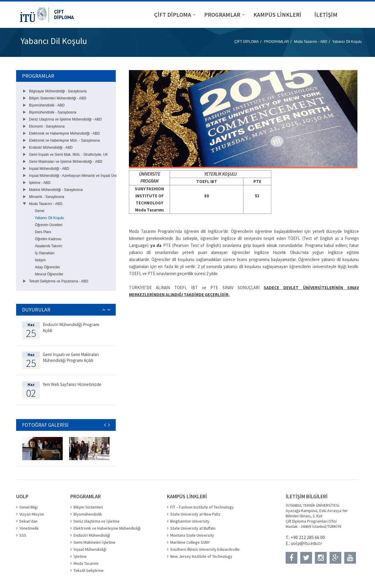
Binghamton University (190, 521)
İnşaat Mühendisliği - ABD (49, 169)
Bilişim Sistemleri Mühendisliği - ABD (58, 98)
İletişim (40, 260)
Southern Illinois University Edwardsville (205, 549)
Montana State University (192, 535)
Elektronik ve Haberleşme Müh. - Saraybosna (64, 140)
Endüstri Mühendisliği (92, 535)
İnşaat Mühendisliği (90, 549)
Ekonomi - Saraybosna (47, 126)
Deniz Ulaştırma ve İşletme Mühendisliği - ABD (65, 119)
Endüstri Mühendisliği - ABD (51, 148)
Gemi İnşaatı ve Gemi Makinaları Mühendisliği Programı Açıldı (71, 357)
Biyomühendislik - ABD (47, 105)
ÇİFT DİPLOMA (247, 42)
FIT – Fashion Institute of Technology (202, 507)
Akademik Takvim (48, 246)
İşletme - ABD (40, 183)
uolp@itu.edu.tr (306, 543)
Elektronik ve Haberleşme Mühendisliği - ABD (64, 133)
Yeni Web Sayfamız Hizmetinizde (72, 384)
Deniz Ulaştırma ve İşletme (97, 521)
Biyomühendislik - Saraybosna (53, 112)
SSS (23, 535)
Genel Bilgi (29, 507)
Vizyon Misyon (32, 514)
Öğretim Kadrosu (48, 239)
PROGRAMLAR (276, 42)
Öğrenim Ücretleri (49, 225)
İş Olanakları (45, 253)
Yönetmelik (29, 528)
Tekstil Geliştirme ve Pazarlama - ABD (59, 281)
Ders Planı (43, 232)
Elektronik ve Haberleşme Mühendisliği (107, 528)
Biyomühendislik (88, 514)
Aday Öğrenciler (47, 267)
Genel (40, 211)
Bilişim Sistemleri (88, 507)
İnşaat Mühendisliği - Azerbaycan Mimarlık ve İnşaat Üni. (73, 176)
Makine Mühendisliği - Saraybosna (56, 190)
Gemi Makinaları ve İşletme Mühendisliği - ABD (66, 162)
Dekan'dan (28, 521)
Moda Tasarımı (86, 563)
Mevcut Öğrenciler (49, 274)
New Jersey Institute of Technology (201, 556)
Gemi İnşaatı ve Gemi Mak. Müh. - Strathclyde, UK (68, 155)
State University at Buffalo (193, 528)
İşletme (80, 556)
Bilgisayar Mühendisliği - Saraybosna (58, 91)
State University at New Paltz (195, 514)
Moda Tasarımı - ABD (311, 42)
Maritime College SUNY (190, 542)
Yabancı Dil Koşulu (347, 42)
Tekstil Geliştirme (89, 570)
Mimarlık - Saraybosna (47, 197)
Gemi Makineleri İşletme (94, 542)
